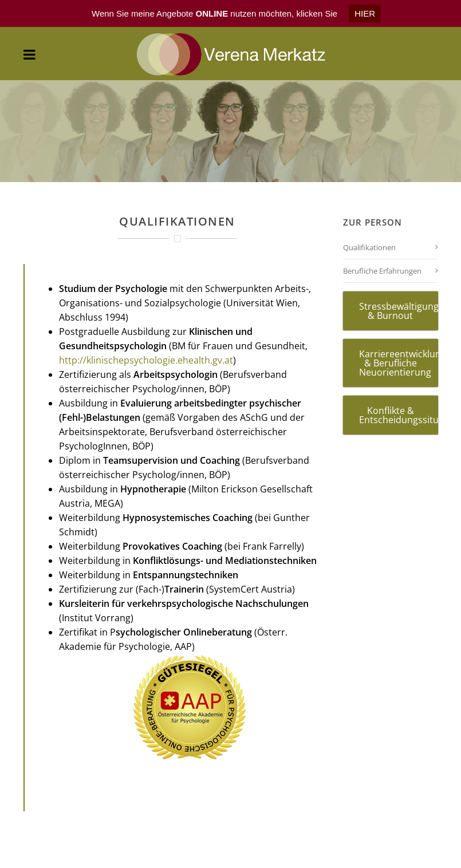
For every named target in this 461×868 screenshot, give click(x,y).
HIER (365, 13)
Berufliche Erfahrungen (382, 239)
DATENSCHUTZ (390, 857)
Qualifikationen (369, 216)
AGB (71, 857)
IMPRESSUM (178, 857)
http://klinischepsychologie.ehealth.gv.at (146, 329)
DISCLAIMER (284, 857)
